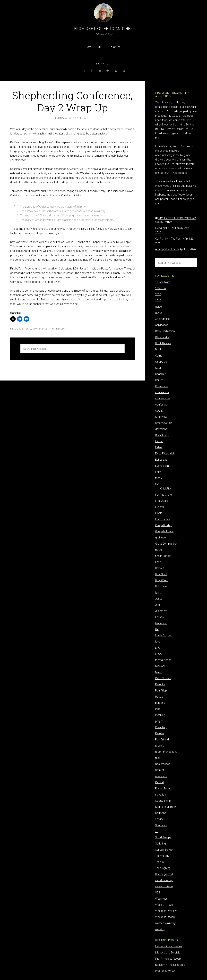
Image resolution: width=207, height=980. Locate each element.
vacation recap (164, 880)
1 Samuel (161, 288)
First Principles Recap (168, 959)
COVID (159, 411)
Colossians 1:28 (68, 269)
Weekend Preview (166, 911)
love (158, 642)
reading (160, 746)
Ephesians (161, 460)
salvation (161, 795)
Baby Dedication (165, 331)
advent (159, 313)
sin (157, 831)
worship (160, 929)
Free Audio (162, 501)
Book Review (163, 343)
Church (159, 380)
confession (162, 405)
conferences (41, 329)
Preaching (161, 727)
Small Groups (163, 837)
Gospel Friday (163, 525)
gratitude (160, 538)
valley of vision (164, 886)
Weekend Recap (165, 917)
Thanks (159, 862)
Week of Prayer (164, 905)
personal (160, 703)
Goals (159, 513)
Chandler (160, 374)
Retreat (160, 770)
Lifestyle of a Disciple (168, 953)
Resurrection (163, 764)
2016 (158, 294)
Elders (159, 447)
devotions (161, 429)
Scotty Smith (163, 801)
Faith (158, 472)
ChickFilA (166, 489)
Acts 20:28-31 (79, 169)
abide (158, 307)
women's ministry (165, 923)
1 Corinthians (163, 282)
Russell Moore (164, 788)
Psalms (160, 733)
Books (159, 349)
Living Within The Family (169, 228)
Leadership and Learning (170, 946)
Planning (160, 715)
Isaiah (159, 593)
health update (163, 556)
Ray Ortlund (162, 740)
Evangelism (162, 466)
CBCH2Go (161, 362)
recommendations (166, 752)
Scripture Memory (166, 807)
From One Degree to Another (103, 29)
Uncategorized (164, 874)
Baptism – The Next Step (170, 965)
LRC (158, 648)
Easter (159, 441)
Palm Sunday (163, 678)
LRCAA (159, 654)
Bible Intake (162, 337)
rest (157, 758)
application (162, 325)
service (159, 819)
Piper (158, 709)
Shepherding (58, 329)
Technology (162, 856)
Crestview (161, 417)
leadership (161, 623)
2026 (158, 301)
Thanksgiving (163, 868)
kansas (159, 617)
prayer (159, 721)
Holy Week (162, 580)
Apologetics (162, 319)
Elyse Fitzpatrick (165, 454)
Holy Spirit (161, 574)
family (159, 478)
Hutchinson (162, 586)
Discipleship (162, 435)
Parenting (161, 684)
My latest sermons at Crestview (176, 220)
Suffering (160, 844)
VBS (158, 893)
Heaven (160, 568)
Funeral (159, 507)
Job (158, 605)
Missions (160, 666)
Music (159, 672)
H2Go (159, 550)
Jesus (159, 599)
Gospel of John (164, 531)
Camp (159, 356)
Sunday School (164, 850)
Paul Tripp (161, 691)
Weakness (161, 899)
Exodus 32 (71, 242)
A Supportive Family (167, 249)
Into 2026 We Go (165, 971)
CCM (158, 368)
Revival (159, 782)
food (158, 484)
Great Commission (166, 544)
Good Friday (163, 519)
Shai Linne (161, 825)
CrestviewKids (164, 423)
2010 (29, 329)
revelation (161, 776)
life (157, 629)
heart (158, 562)
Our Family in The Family (170, 239)
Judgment (161, 611)
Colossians (162, 386)
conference (162, 392)
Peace (159, 697)
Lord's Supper (163, 635)
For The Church (164, 495)
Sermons (161, 813)
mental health (163, 660)
